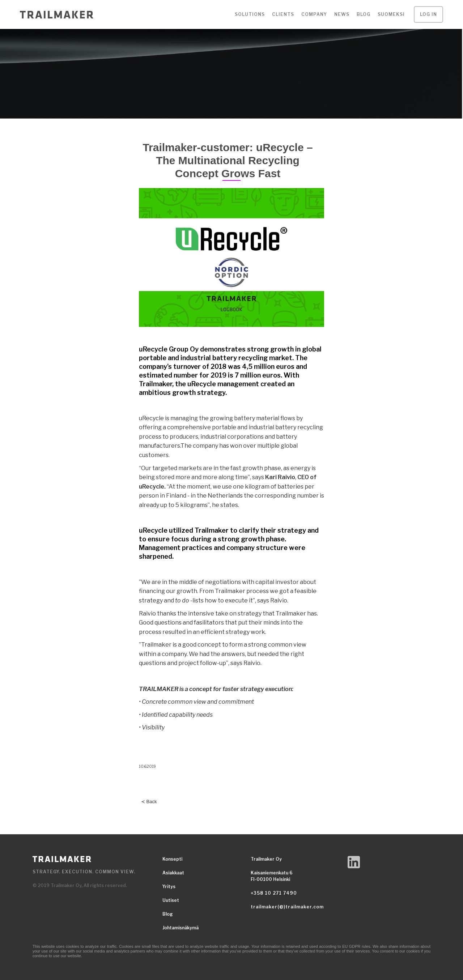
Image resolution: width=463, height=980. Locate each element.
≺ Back (149, 802)
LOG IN (428, 14)
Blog (364, 14)
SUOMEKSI (391, 14)
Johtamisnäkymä (180, 928)
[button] (250, 14)
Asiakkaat (173, 873)
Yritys (169, 887)
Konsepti (172, 859)
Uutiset (171, 900)
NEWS (342, 14)
